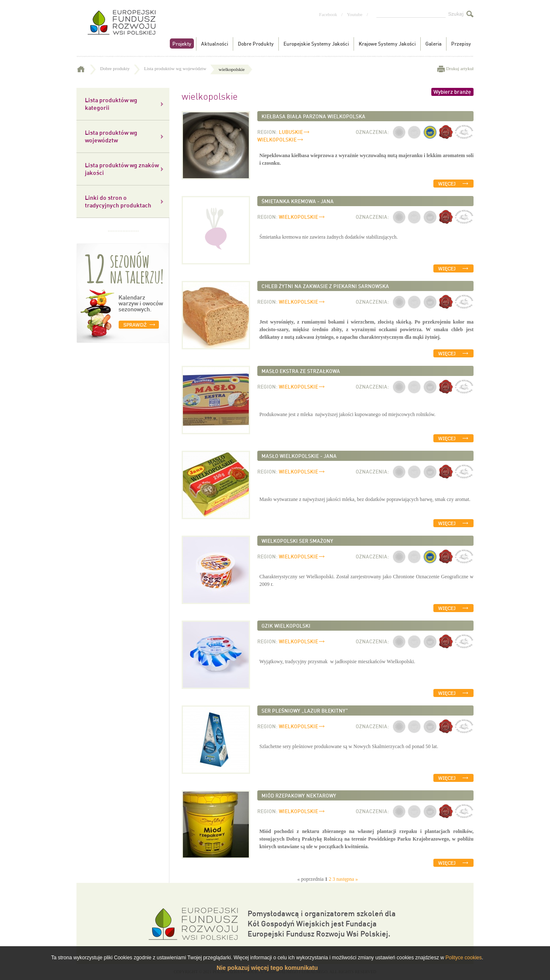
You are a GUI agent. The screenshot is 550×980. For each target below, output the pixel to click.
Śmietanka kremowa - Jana (298, 201)
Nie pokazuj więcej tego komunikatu (267, 968)
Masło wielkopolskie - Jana (299, 456)
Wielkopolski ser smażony (297, 541)
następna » (347, 879)
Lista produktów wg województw (180, 68)
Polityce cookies (463, 958)
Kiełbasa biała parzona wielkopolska (313, 116)
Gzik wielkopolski (286, 626)
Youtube (355, 14)
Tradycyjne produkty (121, 29)
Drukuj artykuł (460, 68)
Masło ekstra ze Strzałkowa (301, 371)
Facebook (328, 14)
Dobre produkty (120, 68)
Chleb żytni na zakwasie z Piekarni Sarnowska (325, 286)
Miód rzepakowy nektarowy (299, 795)
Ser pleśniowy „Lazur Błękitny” (305, 710)
